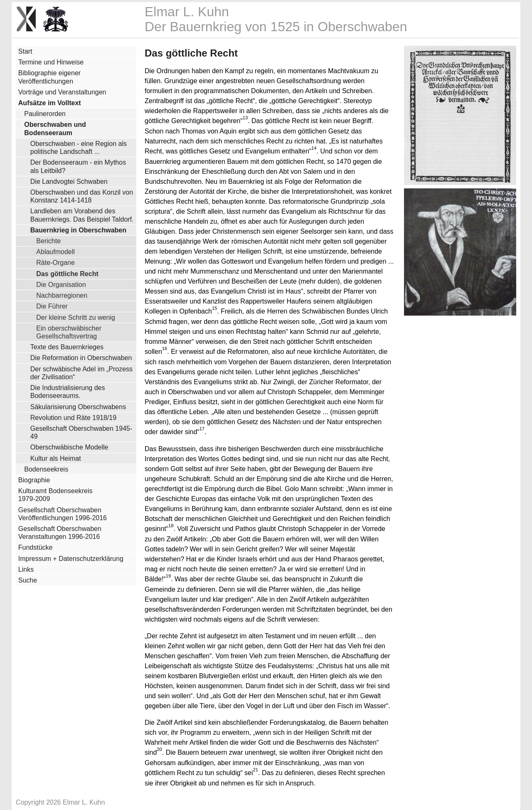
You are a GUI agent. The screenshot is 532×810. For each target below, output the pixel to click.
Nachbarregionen (62, 295)
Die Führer (52, 306)
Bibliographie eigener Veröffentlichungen (49, 77)
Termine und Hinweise (51, 62)
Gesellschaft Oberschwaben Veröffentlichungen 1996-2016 (63, 514)
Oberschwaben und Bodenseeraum (55, 128)
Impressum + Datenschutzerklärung (71, 559)
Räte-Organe (55, 262)
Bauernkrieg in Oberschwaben (78, 230)
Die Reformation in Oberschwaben (81, 358)
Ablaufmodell (55, 252)
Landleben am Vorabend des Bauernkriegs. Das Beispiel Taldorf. (82, 215)
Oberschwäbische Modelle (69, 447)
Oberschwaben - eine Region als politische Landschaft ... (79, 148)
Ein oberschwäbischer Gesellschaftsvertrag (69, 332)
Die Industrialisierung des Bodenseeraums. (68, 392)
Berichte (48, 241)
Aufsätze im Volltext (50, 103)
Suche (28, 580)
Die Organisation (61, 284)
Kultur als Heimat (56, 458)
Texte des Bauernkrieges (67, 347)
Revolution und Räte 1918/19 (73, 418)
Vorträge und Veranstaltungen (62, 92)
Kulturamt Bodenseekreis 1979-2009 (55, 495)
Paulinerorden (45, 114)
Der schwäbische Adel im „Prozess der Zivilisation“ (81, 373)
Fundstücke (36, 547)
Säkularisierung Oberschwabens (78, 407)
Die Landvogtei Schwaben (69, 182)
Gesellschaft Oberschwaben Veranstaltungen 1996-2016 (60, 533)
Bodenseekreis (46, 469)
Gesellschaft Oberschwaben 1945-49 (81, 432)
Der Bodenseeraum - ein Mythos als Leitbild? (78, 166)
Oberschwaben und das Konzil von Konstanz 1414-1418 (82, 196)
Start (25, 51)
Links (26, 569)
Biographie (34, 480)
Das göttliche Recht (67, 274)
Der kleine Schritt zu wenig (76, 317)
